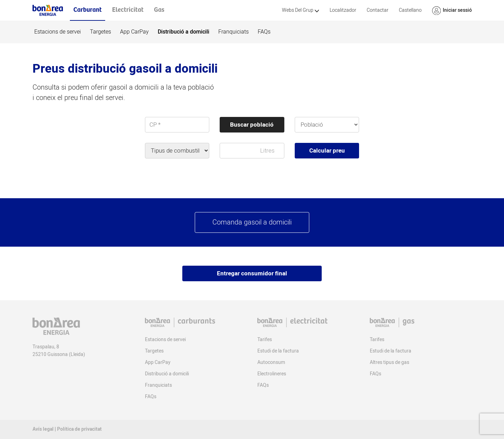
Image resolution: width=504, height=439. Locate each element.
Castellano (410, 10)
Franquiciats (233, 32)
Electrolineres (272, 374)
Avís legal (43, 429)
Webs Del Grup (301, 10)
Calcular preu (327, 151)
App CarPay (134, 32)
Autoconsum (271, 362)
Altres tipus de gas (390, 362)
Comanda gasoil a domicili (252, 222)
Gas (159, 10)
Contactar (378, 10)
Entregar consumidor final (252, 273)
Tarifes (265, 340)
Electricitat (128, 10)
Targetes (100, 32)
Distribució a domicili (184, 32)
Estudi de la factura (278, 351)
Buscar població (252, 125)
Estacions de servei (58, 32)
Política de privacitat (79, 429)
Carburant (88, 10)
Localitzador (343, 10)
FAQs (264, 32)
